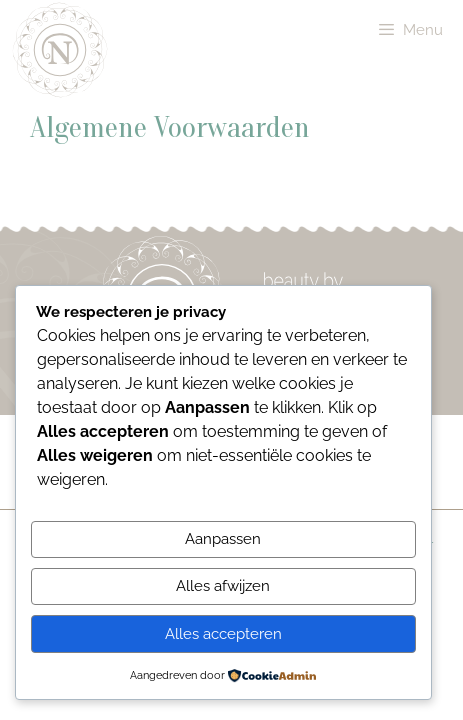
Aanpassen (223, 539)
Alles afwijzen (223, 586)
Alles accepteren (223, 634)
